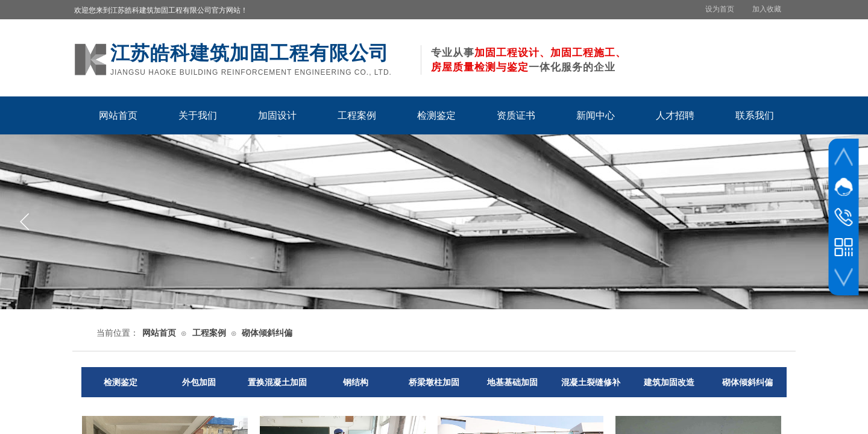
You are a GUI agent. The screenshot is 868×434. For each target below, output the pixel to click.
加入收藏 (767, 9)
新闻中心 (596, 115)
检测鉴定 (436, 115)
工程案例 (357, 115)
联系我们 (755, 115)
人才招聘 (675, 115)
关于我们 (198, 115)
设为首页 (720, 9)
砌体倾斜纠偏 (267, 333)
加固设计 (277, 115)
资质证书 (516, 115)
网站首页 (118, 115)
